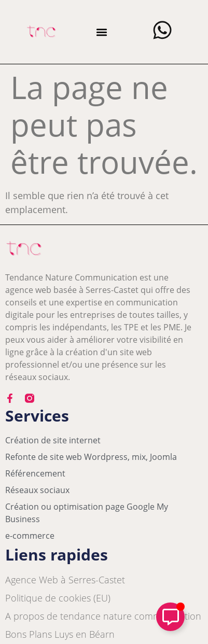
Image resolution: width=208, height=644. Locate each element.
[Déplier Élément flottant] (170, 617)
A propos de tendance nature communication (103, 616)
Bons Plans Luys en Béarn (60, 634)
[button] (102, 32)
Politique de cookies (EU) (58, 598)
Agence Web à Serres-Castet (65, 580)
